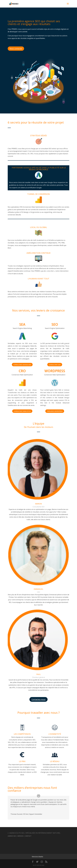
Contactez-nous (38, 699)
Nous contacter (16, 49)
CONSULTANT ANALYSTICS (22, 411)
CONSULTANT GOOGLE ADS (22, 365)
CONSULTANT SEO (55, 365)
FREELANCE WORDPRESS (55, 411)
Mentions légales (37, 856)
